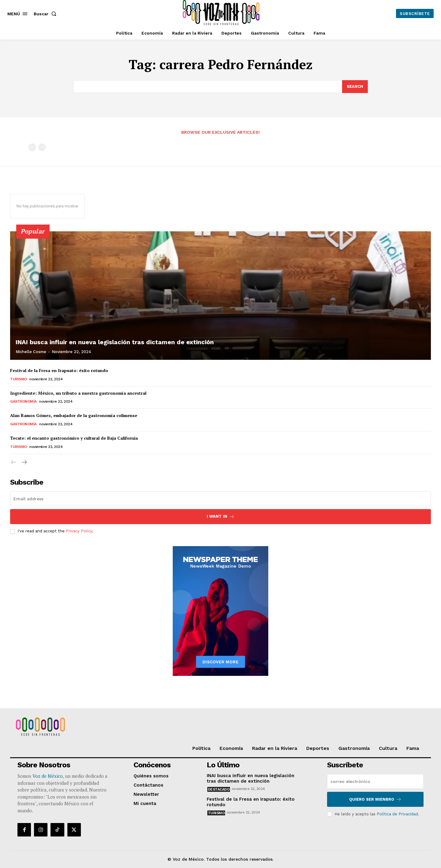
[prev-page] (32, 147)
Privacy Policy (79, 531)
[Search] (355, 87)
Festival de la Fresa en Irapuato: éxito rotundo (59, 370)
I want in (221, 517)
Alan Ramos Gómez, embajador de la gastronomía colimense (74, 415)
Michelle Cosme (31, 352)
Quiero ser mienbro (375, 799)
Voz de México (48, 776)
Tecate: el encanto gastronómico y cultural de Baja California (74, 438)
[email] (221, 499)
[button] (46, 14)
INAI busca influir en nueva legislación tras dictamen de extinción (115, 342)
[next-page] (24, 462)
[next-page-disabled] (42, 147)
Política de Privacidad (397, 814)
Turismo (19, 379)
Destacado (219, 789)
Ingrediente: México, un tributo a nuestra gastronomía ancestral (78, 393)
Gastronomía (23, 401)
